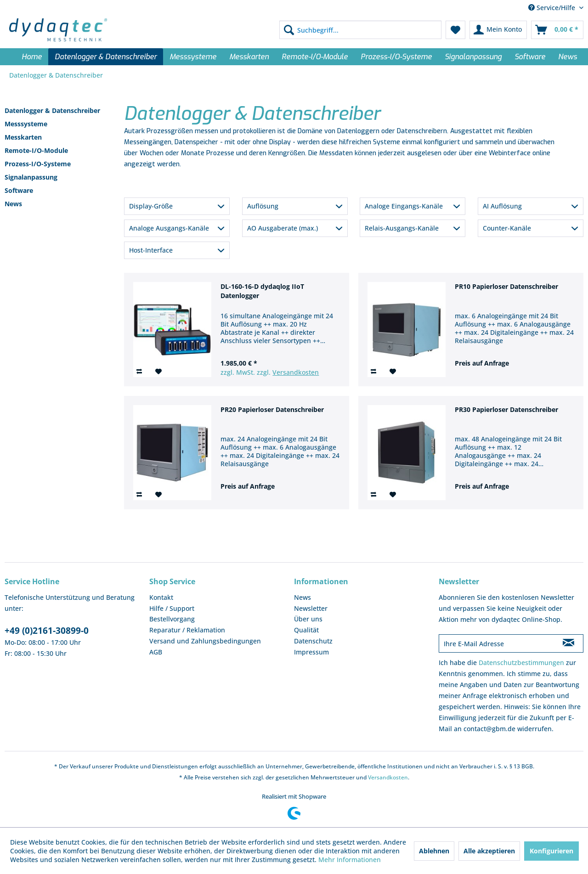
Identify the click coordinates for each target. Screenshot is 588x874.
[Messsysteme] (193, 57)
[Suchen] (289, 30)
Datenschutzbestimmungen (521, 663)
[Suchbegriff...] (360, 30)
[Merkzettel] (455, 30)
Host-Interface (151, 250)
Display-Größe (151, 206)
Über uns (308, 619)
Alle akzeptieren (489, 851)
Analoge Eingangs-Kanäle (404, 206)
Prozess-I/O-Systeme (38, 164)
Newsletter (311, 608)
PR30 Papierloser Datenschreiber (506, 409)
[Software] (530, 57)
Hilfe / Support (172, 608)
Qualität (306, 630)
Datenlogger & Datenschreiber (52, 110)
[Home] (32, 57)
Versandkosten (296, 372)
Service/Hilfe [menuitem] (553, 8)
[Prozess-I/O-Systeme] (396, 57)
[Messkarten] (249, 57)
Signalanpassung (31, 177)
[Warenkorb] (557, 30)
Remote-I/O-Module (36, 150)
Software (19, 190)
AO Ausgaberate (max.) (283, 228)
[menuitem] (360, 30)
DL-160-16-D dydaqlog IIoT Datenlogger (262, 291)
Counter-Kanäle (507, 228)
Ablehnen (434, 851)
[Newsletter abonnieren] (568, 643)
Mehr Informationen (350, 860)
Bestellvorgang (172, 619)
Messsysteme (26, 124)
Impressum (311, 652)
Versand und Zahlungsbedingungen (205, 641)
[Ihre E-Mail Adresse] (497, 643)
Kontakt (161, 597)
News (13, 204)
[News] (568, 57)
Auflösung (263, 206)
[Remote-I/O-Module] (315, 57)
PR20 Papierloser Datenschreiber (272, 409)
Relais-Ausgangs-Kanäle (402, 228)
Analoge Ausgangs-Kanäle (169, 228)
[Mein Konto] (498, 30)
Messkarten (23, 137)
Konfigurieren (551, 851)
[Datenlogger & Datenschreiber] (106, 57)
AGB (156, 652)
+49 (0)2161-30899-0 (47, 631)
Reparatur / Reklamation (187, 630)
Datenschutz (313, 641)
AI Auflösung (502, 206)
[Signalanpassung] (473, 57)
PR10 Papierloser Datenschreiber (506, 286)
